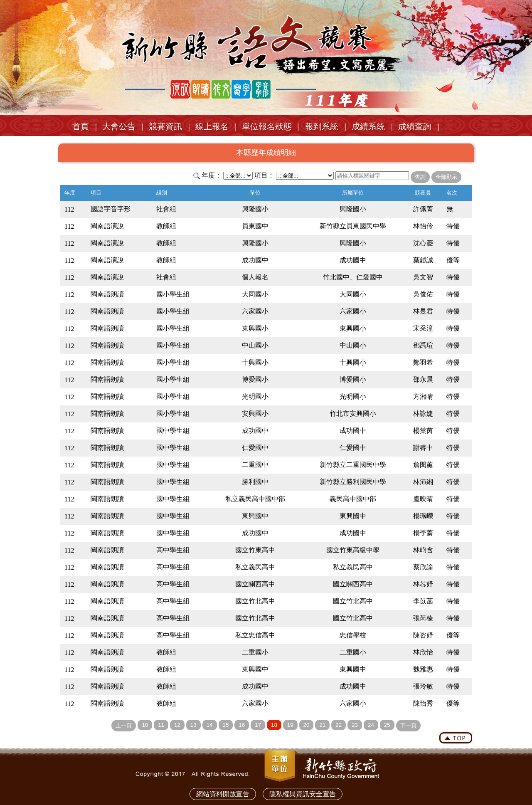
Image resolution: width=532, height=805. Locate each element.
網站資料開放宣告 (223, 794)
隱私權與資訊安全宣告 (303, 794)
